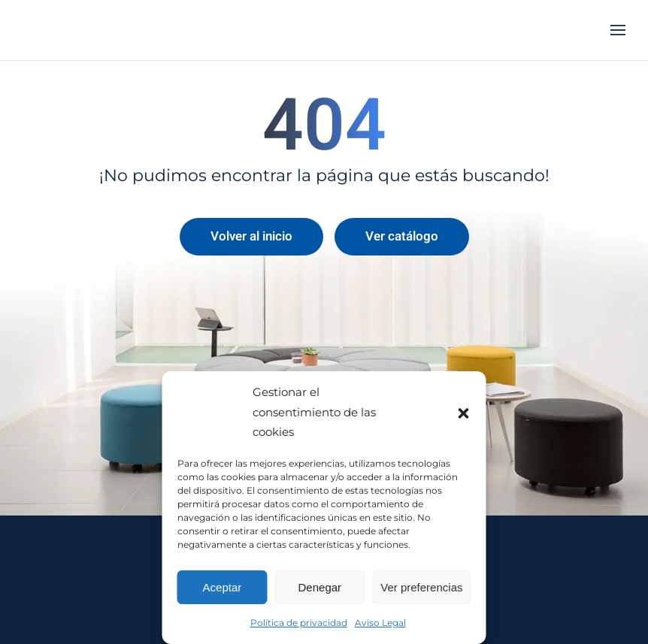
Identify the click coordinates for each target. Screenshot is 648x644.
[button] (464, 413)
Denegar (320, 587)
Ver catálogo (402, 236)
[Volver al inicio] (98, 30)
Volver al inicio (251, 236)
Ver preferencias (421, 587)
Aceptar (223, 587)
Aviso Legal (380, 623)
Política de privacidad (299, 623)
